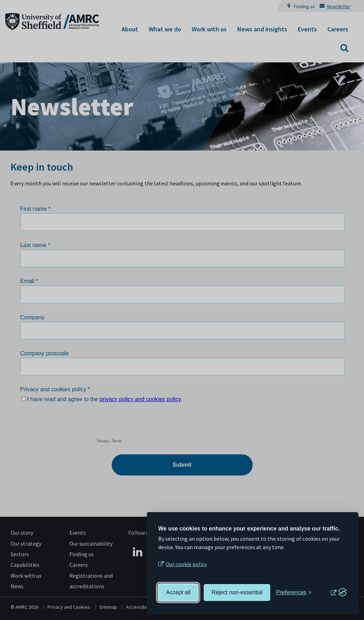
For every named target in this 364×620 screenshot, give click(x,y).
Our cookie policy (186, 564)
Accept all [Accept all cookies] (178, 592)
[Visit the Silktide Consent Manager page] (339, 593)
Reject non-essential (237, 592)
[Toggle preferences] (294, 593)
